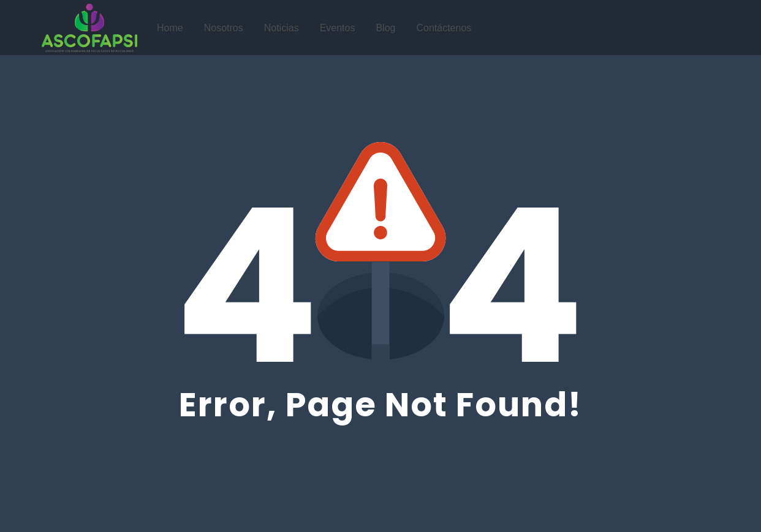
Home (170, 28)
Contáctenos (444, 28)
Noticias (282, 28)
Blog (385, 28)
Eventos (338, 28)
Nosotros (224, 28)
